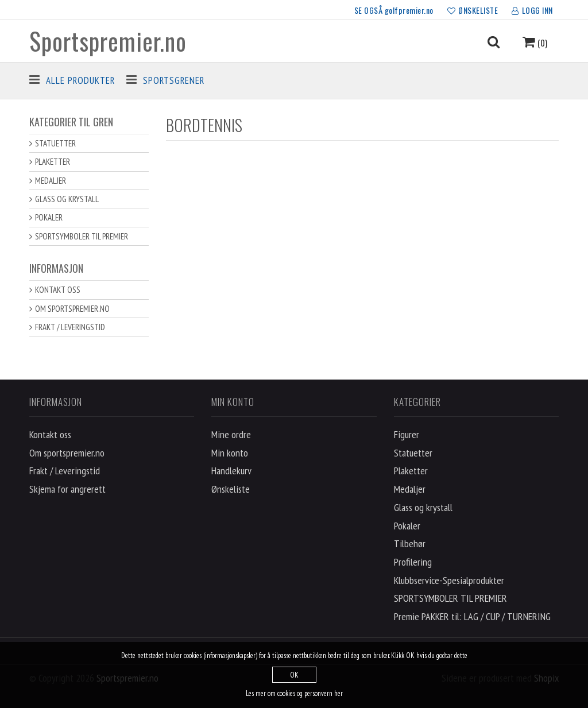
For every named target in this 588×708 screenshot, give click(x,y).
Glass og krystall (67, 199)
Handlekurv (231, 471)
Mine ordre (231, 434)
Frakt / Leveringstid (70, 327)
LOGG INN (532, 11)
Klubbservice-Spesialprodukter (449, 580)
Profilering (413, 562)
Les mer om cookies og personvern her (294, 693)
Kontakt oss (58, 290)
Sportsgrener (174, 80)
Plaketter (53, 162)
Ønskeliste (231, 489)
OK (294, 675)
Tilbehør (410, 543)
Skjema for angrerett (67, 489)
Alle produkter (80, 80)
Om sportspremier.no (72, 309)
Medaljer (51, 181)
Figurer (407, 434)
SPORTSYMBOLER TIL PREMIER (82, 236)
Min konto (230, 453)
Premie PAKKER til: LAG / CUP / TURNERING (472, 616)
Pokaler (49, 217)
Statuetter (55, 143)
